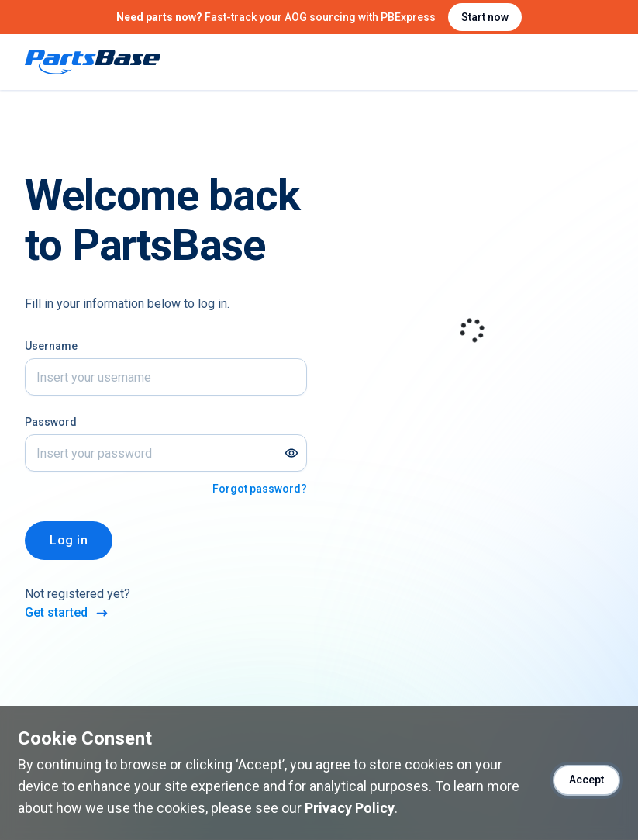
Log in (69, 540)
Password (51, 422)
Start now (485, 17)
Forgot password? (260, 489)
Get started (67, 613)
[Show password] (291, 453)
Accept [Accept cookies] (586, 780)
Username (51, 346)
